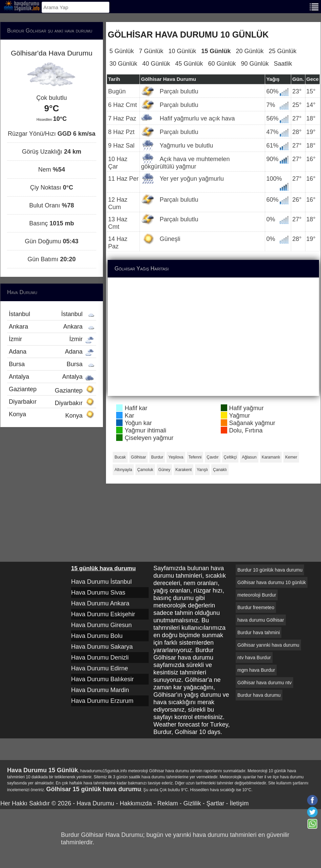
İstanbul (52, 314)
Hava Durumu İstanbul (101, 582)
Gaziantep (52, 390)
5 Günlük (122, 51)
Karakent (184, 470)
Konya (52, 415)
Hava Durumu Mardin (100, 690)
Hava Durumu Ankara (100, 603)
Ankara (52, 327)
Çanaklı (220, 470)
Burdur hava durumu (259, 695)
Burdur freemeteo (256, 607)
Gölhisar (139, 457)
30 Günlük (123, 64)
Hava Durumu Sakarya (102, 647)
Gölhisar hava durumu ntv (264, 683)
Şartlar (215, 803)
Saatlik (283, 64)
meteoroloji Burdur (257, 595)
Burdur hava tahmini (259, 632)
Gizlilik (192, 803)
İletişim (239, 803)
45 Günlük (189, 64)
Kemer (291, 457)
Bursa (52, 364)
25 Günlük (282, 51)
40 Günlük (156, 64)
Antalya (52, 377)
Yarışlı (202, 470)
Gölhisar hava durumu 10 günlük (272, 582)
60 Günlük (222, 64)
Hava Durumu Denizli (100, 658)
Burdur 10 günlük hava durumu (270, 570)
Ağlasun (249, 457)
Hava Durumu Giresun (101, 625)
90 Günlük (255, 64)
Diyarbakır (52, 402)
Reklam (167, 803)
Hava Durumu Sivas (98, 593)
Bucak (120, 457)
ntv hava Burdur (254, 658)
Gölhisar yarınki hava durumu (268, 645)
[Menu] (314, 6)
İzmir (52, 339)
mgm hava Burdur (256, 670)
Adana (52, 352)
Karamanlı (271, 457)
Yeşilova (176, 457)
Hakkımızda (136, 803)
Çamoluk (145, 470)
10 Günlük (182, 51)
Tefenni (195, 457)
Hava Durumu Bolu (97, 636)
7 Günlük (151, 51)
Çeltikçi (230, 457)
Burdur (157, 457)
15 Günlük (216, 51)
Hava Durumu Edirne (100, 668)
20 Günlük (250, 51)
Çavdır (212, 457)
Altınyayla (123, 470)
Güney (164, 470)
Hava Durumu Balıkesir (102, 679)
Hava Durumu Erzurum (102, 701)
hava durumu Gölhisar (261, 620)
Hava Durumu (95, 803)
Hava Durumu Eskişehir (103, 614)
